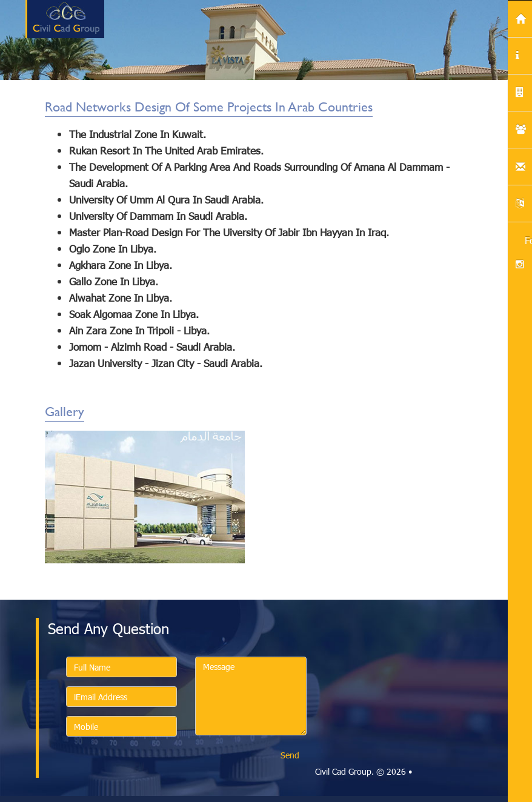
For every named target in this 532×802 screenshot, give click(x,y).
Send (290, 755)
